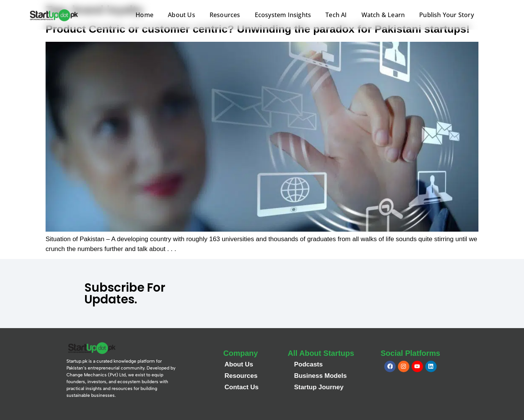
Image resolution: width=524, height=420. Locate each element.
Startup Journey (319, 387)
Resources (225, 15)
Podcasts (308, 364)
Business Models (320, 376)
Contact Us (241, 387)
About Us (182, 15)
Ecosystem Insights (283, 15)
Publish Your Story (447, 15)
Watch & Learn (383, 15)
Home (144, 15)
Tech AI (336, 15)
